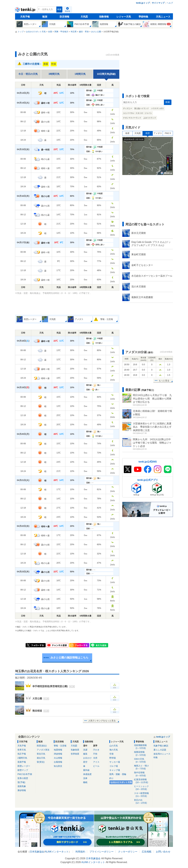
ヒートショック (143, 788)
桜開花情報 (143, 754)
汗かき (96, 750)
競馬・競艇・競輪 (118, 774)
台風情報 (58, 762)
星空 (85, 762)
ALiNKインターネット (57, 852)
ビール (96, 766)
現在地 (67, 11)
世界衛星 (75, 754)
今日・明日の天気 (28, 74)
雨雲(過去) (42, 746)
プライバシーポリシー (102, 852)
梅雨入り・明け (143, 767)
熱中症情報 (143, 774)
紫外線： (94, 91)
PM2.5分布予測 (25, 774)
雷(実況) (41, 762)
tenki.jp (26, 10)
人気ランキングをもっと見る (102, 721)
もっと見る (164, 381)
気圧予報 (22, 754)
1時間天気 (80, 74)
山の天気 (114, 746)
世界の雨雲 (23, 778)
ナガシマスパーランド (132, 118)
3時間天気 (54, 74)
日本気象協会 (37, 852)
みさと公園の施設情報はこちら (69, 658)
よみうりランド (150, 118)
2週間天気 (22, 758)
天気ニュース (163, 17)
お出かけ (87, 758)
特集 (156, 757)
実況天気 (41, 754)
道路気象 (22, 786)
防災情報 (64, 17)
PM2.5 (168, 133)
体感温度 (87, 774)
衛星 (127, 133)
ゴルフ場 (114, 766)
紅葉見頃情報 (143, 781)
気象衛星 (75, 750)
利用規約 (80, 852)
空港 (111, 754)
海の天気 (114, 750)
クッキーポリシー (128, 852)
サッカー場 (115, 762)
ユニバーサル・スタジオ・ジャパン (138, 113)
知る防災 (58, 766)
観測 (45, 17)
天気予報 (25, 17)
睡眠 (85, 782)
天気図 (84, 17)
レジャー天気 (124, 17)
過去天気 (41, 758)
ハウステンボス (157, 108)
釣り (111, 778)
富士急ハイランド (142, 108)
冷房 (95, 758)
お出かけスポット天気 (121, 782)
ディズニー (128, 108)
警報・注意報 (60, 746)
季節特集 (143, 17)
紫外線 (86, 770)
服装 (85, 754)
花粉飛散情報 (143, 747)
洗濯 (85, 750)
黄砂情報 (22, 790)
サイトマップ (158, 3)
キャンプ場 (115, 770)
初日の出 (143, 802)
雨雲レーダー (24, 766)
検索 (59, 9)
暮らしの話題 (160, 750)
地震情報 (58, 750)
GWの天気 (143, 761)
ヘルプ (170, 3)
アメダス (158, 133)
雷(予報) (21, 782)
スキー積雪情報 (143, 795)
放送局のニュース (162, 754)
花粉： (95, 95)
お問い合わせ (163, 852)
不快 (95, 754)
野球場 (113, 758)
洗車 (85, 778)
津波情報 (58, 754)
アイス (96, 762)
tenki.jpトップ (143, 3)
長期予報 (22, 762)
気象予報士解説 (161, 746)
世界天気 (22, 750)
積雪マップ (23, 770)
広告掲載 (147, 852)
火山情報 (58, 758)
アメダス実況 (43, 750)
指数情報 (104, 17)
